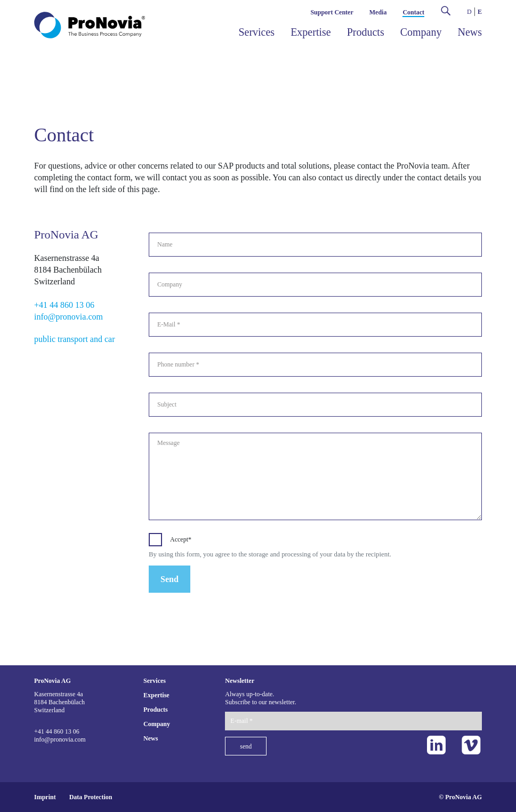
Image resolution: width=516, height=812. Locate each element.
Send (170, 579)
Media (378, 12)
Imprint (45, 797)
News (470, 32)
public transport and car (75, 339)
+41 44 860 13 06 (64, 305)
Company (421, 32)
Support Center (332, 12)
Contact (413, 12)
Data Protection (91, 797)
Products (366, 32)
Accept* (181, 539)
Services (256, 32)
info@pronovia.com (68, 317)
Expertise (311, 32)
